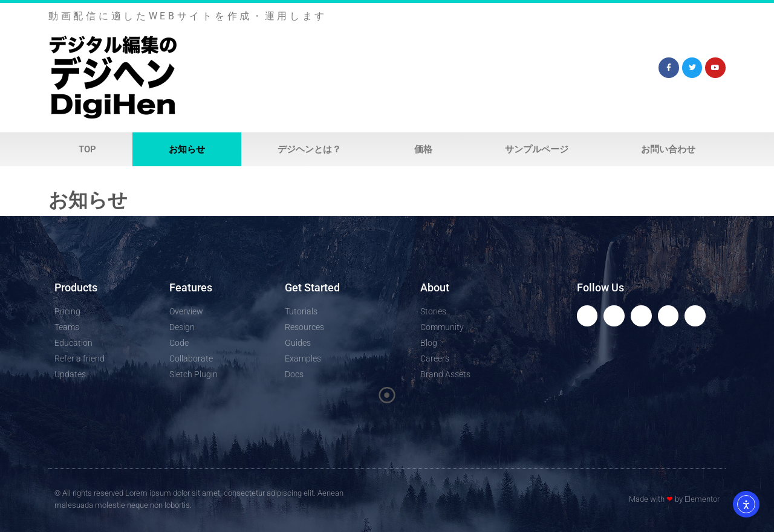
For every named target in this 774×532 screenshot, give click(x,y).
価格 (423, 149)
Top (87, 149)
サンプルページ (537, 149)
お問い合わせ (668, 149)
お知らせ (187, 149)
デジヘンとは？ (309, 149)
